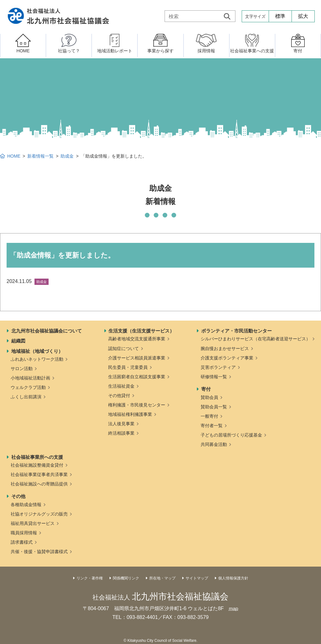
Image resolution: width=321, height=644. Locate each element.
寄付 (206, 389)
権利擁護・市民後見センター (137, 405)
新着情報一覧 (40, 156)
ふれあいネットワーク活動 (37, 359)
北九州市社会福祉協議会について (47, 331)
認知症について (124, 348)
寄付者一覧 (212, 426)
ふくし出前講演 (26, 397)
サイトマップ (197, 578)
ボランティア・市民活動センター (237, 331)
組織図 (18, 341)
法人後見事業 (121, 424)
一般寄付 (209, 416)
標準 (280, 16)
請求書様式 (22, 542)
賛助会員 (209, 397)
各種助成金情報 (26, 505)
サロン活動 (22, 369)
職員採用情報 (24, 533)
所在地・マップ (162, 578)
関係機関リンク (126, 578)
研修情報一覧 (214, 377)
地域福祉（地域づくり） (37, 351)
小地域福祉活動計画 (30, 378)
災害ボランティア (218, 367)
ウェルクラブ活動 (28, 387)
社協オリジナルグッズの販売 (39, 514)
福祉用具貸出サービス (33, 523)
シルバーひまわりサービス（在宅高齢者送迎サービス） (255, 339)
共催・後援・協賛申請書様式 (39, 552)
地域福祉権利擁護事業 (130, 414)
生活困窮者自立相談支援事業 (137, 377)
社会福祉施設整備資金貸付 (37, 465)
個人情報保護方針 (233, 578)
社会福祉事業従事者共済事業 (39, 474)
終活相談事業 (121, 433)
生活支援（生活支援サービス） (141, 331)
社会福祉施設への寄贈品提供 (39, 484)
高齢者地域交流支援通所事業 (137, 339)
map (233, 608)
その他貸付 (119, 395)
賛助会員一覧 (214, 407)
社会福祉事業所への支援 (37, 457)
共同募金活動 (214, 444)
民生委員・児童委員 (128, 367)
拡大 (303, 16)
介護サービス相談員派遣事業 (137, 358)
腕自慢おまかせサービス (225, 348)
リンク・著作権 (90, 578)
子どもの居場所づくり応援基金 (231, 435)
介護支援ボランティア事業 (227, 358)
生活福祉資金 (121, 386)
